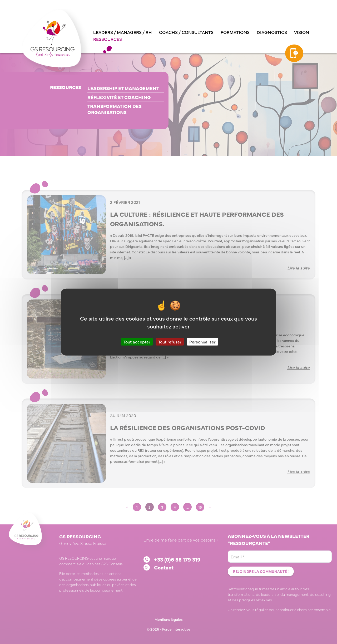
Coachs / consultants (186, 32)
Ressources (108, 39)
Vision (302, 32)
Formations (235, 32)
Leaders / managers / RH (123, 32)
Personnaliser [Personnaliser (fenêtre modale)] (202, 342)
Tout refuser (170, 342)
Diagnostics (272, 32)
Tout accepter (137, 342)
